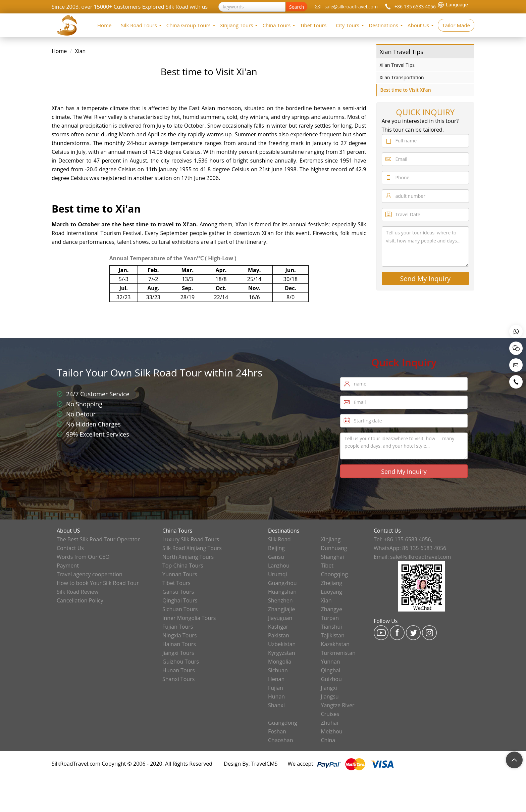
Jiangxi (329, 688)
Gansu (276, 557)
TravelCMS (265, 764)
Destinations (383, 25)
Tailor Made (456, 25)
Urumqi (278, 574)
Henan (276, 679)
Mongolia (280, 662)
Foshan (277, 731)
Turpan (330, 618)
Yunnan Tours (180, 574)
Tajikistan (333, 635)
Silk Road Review (77, 592)
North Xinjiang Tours (188, 557)
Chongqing (334, 574)
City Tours (348, 25)
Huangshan (282, 592)
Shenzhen (280, 600)
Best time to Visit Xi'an (406, 90)
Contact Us (70, 548)
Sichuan (278, 670)
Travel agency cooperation (90, 574)
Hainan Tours (179, 644)
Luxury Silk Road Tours (191, 539)
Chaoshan (281, 740)
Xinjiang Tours (237, 25)
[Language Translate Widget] (456, 5)
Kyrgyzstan (282, 653)
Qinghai (331, 670)
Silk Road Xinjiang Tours (192, 548)
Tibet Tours (313, 25)
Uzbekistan (282, 644)
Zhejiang (332, 583)
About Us (418, 25)
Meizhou (332, 731)
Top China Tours (183, 566)
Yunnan (331, 662)
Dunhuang (334, 548)
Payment (68, 566)
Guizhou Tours (181, 662)
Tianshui (332, 627)
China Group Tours (189, 25)
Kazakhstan (335, 644)
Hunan (276, 696)
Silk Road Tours (139, 25)
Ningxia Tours (179, 635)
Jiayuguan (280, 618)
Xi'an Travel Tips (397, 65)
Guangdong (283, 723)
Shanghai (333, 557)
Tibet (327, 566)
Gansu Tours (178, 592)
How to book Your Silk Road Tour (98, 583)
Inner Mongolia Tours (189, 618)
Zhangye (332, 609)
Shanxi (276, 705)
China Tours (277, 25)
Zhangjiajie (281, 609)
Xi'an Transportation (402, 77)
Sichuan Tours (180, 609)
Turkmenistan (338, 653)
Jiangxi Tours (178, 653)
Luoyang (332, 592)
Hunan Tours (179, 670)
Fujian (276, 688)
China (328, 740)
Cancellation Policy (80, 600)
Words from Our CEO (83, 557)
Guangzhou (282, 583)
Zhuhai (330, 723)
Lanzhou (279, 566)
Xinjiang (331, 539)
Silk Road (279, 539)
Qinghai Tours (180, 600)
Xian (80, 51)
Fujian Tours (178, 627)
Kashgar (278, 627)
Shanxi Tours (178, 679)
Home (104, 25)
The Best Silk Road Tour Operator (98, 539)
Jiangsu (330, 696)
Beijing (276, 548)
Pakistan (279, 635)
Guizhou (331, 679)
